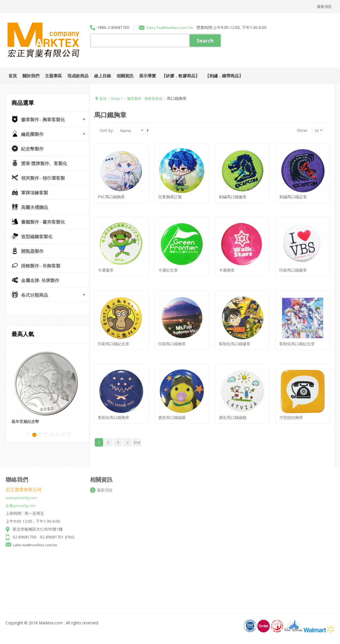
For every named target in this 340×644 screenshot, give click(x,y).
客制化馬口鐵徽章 (235, 339)
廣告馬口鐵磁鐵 (233, 413)
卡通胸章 (227, 266)
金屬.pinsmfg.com (22, 501)
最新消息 (324, 6)
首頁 (103, 98)
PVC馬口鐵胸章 (111, 196)
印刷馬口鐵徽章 (293, 266)
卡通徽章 (106, 266)
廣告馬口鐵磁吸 (172, 413)
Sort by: (107, 130)
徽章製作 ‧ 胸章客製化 (148, 98)
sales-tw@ (156, 27)
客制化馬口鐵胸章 (114, 413)
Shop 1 (118, 98)
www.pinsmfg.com (22, 493)
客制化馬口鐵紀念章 (297, 339)
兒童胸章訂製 (170, 196)
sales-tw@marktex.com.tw (37, 540)
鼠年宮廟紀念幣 (25, 421)
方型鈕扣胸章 (291, 413)
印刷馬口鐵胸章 (172, 339)
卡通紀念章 (168, 266)
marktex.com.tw (182, 27)
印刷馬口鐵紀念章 (114, 339)
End (137, 442)
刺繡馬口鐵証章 (293, 196)
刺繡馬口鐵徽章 (233, 196)
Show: (302, 130)
